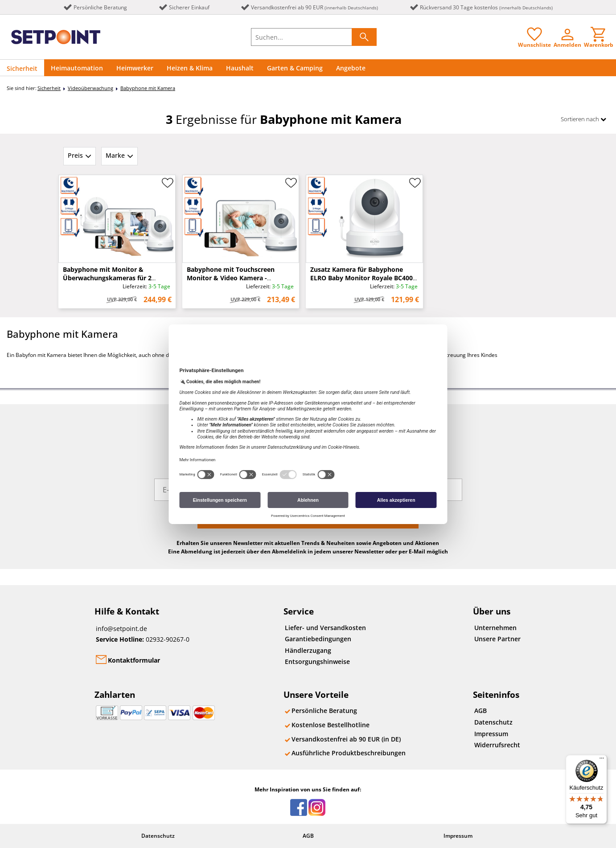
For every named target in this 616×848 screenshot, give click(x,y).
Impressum (491, 734)
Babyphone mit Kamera (148, 88)
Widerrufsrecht (497, 745)
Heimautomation (77, 68)
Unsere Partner (497, 639)
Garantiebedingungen (318, 639)
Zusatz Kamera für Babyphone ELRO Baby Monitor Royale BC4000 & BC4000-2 (363, 278)
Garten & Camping (295, 68)
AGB (480, 711)
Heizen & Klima (190, 68)
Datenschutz (493, 722)
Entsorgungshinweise (317, 662)
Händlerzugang (308, 650)
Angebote (351, 68)
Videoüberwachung (90, 88)
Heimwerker (135, 68)
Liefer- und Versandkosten (325, 628)
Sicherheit (22, 68)
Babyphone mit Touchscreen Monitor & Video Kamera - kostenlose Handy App (231, 278)
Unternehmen (495, 628)
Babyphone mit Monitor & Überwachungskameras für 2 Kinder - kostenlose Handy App (111, 278)
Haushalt (240, 68)
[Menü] (602, 760)
